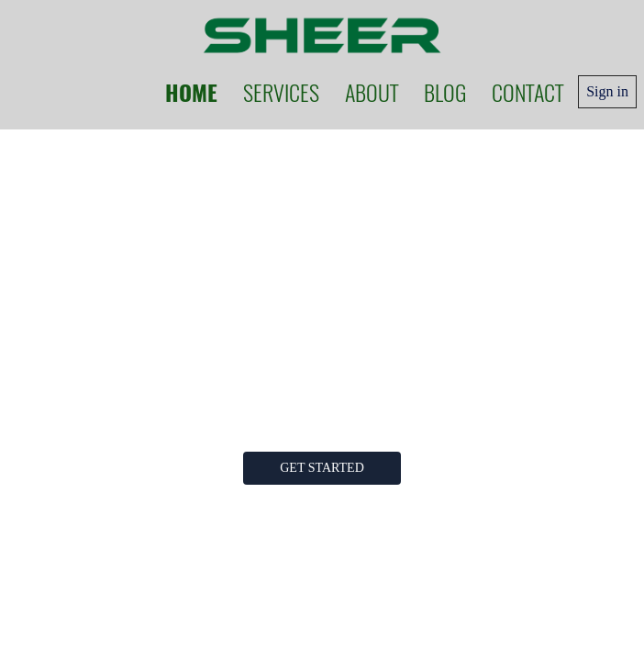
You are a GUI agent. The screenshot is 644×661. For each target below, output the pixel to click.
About (372, 92)
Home (191, 92)
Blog (445, 92)
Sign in (607, 91)
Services (281, 92)
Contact (527, 92)
